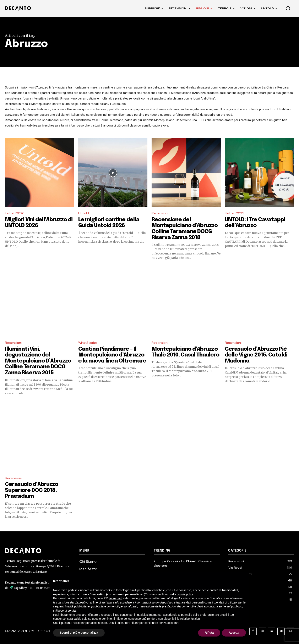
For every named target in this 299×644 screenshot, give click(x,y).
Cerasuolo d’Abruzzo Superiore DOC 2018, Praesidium (32, 490)
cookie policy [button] (185, 594)
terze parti (116, 598)
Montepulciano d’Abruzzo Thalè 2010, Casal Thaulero (186, 352)
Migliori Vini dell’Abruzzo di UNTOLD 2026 (39, 223)
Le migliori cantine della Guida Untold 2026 (109, 223)
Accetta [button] (234, 633)
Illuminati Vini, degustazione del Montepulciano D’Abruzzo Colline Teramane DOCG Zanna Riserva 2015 (38, 361)
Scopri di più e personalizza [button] (79, 633)
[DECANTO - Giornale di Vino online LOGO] (19, 8)
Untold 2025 (235, 213)
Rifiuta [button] (209, 633)
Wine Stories (88, 343)
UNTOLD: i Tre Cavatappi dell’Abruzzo (256, 223)
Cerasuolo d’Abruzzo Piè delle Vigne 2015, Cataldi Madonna (256, 355)
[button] (288, 8)
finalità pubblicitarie (77, 606)
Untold (84, 213)
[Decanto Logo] (38, 551)
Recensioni (160, 213)
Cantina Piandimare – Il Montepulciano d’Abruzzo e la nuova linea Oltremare (113, 355)
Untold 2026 (15, 213)
